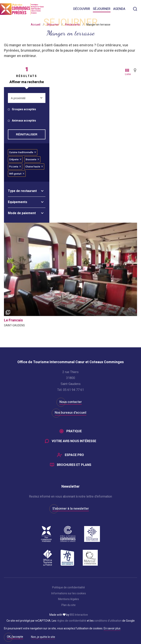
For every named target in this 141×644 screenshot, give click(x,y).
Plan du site (69, 605)
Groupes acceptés (24, 110)
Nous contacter (71, 402)
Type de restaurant (22, 191)
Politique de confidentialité (69, 588)
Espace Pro (74, 455)
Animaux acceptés (24, 121)
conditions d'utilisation (108, 621)
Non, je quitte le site (43, 637)
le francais (13, 320)
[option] (70, 269)
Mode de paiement (22, 213)
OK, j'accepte (15, 637)
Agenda (119, 9)
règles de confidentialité (71, 621)
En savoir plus (112, 628)
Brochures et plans (74, 465)
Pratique (74, 431)
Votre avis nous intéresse (74, 441)
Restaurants (73, 25)
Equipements (18, 202)
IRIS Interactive (79, 615)
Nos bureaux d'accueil (70, 413)
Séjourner (102, 9)
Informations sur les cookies (69, 594)
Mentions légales (69, 599)
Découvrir (82, 9)
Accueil (36, 25)
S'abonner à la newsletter (71, 509)
